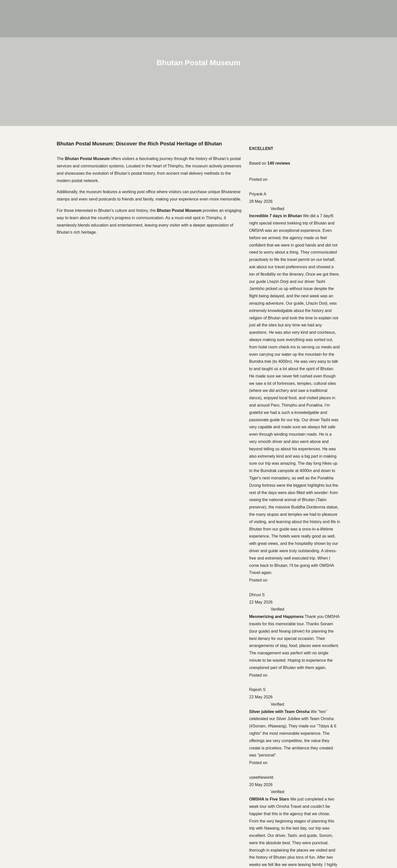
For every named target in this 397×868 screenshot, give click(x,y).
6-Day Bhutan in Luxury (280, 171)
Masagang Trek (273, 266)
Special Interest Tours (38, 820)
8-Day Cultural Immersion (282, 142)
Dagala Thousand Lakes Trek (286, 251)
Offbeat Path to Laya (278, 222)
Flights (265, 384)
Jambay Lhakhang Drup (281, 354)
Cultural (27, 800)
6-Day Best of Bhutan (279, 178)
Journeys (18, 793)
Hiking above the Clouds (281, 215)
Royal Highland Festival (281, 303)
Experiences (21, 848)
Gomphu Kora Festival (279, 332)
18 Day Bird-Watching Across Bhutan (293, 244)
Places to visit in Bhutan (281, 413)
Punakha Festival (275, 318)
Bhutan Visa (270, 391)
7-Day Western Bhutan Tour (284, 185)
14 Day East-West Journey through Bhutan (298, 156)
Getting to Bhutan (275, 377)
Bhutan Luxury (33, 814)
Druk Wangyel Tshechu (280, 310)
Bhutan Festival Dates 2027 (284, 479)
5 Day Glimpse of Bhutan (282, 134)
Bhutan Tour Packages (280, 398)
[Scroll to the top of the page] (1, 783)
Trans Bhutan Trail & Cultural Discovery (295, 237)
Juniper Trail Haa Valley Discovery (290, 230)
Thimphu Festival (275, 289)
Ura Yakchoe (271, 347)
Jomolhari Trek (273, 259)
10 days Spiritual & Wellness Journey (293, 149)
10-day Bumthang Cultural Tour (287, 163)
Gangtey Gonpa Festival (281, 296)
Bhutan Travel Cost (276, 420)
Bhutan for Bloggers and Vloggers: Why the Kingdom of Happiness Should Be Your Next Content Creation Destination (299, 450)
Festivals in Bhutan (276, 406)
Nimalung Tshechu (276, 339)
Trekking (27, 827)
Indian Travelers (34, 834)
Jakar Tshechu (272, 325)
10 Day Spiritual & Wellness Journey (292, 193)
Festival (27, 807)
